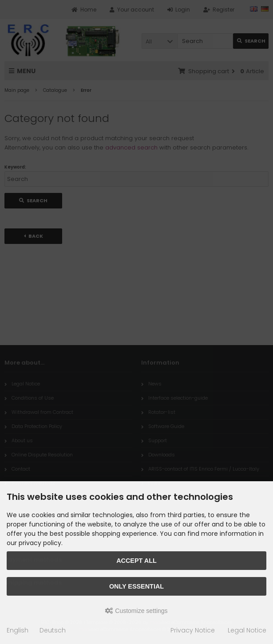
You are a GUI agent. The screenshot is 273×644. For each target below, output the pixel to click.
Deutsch (53, 630)
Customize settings (136, 611)
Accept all (136, 561)
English (18, 630)
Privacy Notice (193, 630)
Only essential (136, 586)
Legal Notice (247, 630)
